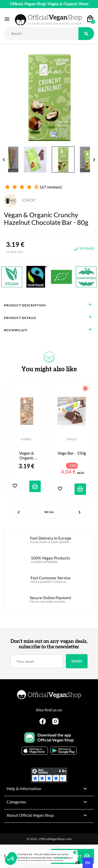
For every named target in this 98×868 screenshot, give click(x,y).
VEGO (72, 439)
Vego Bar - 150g (72, 453)
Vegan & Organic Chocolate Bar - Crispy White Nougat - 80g (27, 456)
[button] (11, 859)
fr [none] (78, 863)
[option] (78, 863)
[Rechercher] (41, 34)
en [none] (88, 863)
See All (49, 512)
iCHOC (20, 200)
